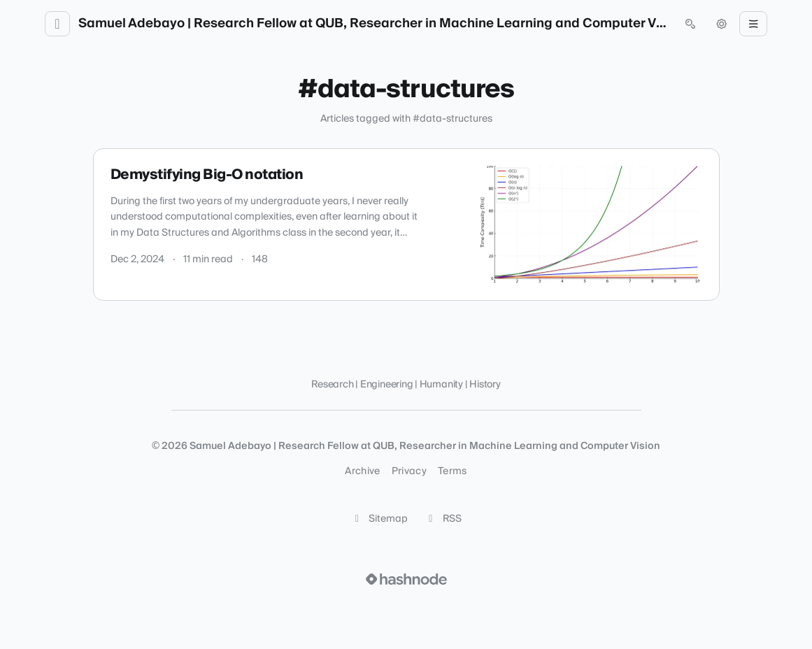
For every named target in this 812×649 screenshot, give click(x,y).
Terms (453, 471)
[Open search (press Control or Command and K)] (690, 24)
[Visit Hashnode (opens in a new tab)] (406, 579)
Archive (362, 471)
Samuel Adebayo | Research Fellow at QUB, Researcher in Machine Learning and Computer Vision (374, 24)
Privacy (409, 471)
